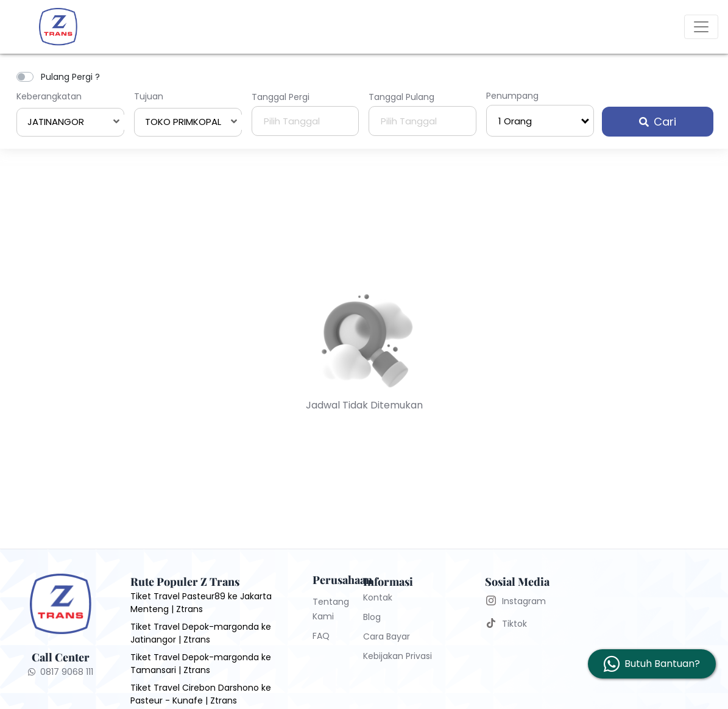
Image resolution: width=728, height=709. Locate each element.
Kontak (378, 597)
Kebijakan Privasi (398, 656)
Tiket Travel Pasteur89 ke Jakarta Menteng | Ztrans (201, 603)
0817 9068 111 (61, 672)
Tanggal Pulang (401, 97)
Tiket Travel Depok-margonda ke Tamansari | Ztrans (201, 664)
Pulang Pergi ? (70, 77)
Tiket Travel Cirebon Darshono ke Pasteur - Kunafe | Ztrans (201, 694)
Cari (658, 122)
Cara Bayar (387, 636)
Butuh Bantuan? (662, 664)
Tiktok (514, 624)
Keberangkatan (49, 96)
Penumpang (512, 96)
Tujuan (149, 96)
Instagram (524, 601)
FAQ (321, 636)
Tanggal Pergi (281, 97)
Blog (372, 617)
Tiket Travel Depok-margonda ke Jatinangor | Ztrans (201, 633)
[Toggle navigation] (701, 27)
